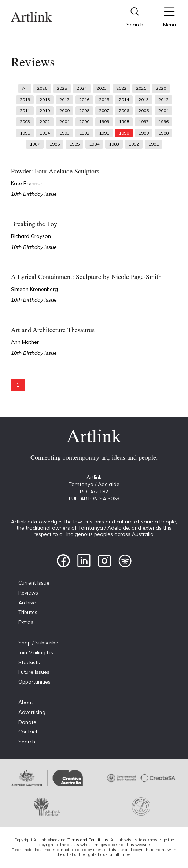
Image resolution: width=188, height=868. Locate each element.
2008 (84, 111)
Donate (27, 722)
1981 (154, 144)
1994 (45, 133)
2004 (163, 111)
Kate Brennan (27, 183)
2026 (42, 88)
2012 (163, 100)
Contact (28, 732)
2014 (124, 100)
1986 (55, 144)
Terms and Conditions (88, 840)
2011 (25, 111)
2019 (25, 100)
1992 (84, 133)
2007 (104, 111)
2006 (124, 111)
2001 (64, 122)
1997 (144, 122)
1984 (94, 144)
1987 (35, 144)
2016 (84, 100)
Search (27, 742)
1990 (124, 133)
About (26, 702)
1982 (134, 144)
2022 (121, 88)
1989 (144, 133)
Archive (27, 603)
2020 (161, 88)
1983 (114, 144)
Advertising (32, 712)
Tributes (28, 612)
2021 (141, 88)
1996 (163, 122)
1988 (163, 133)
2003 (25, 122)
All (25, 88)
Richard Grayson (31, 236)
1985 (74, 144)
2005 (144, 111)
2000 (84, 122)
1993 (64, 133)
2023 (102, 88)
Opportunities (34, 682)
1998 (124, 122)
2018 (45, 100)
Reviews (28, 593)
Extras (26, 622)
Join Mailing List (37, 652)
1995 (25, 133)
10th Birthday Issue (34, 194)
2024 (82, 88)
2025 (62, 88)
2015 (104, 100)
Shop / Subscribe (38, 643)
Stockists (29, 662)
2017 (64, 100)
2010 (45, 111)
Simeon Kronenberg (34, 289)
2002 (45, 122)
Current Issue (34, 583)
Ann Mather (25, 342)
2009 (64, 111)
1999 (104, 122)
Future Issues (34, 672)
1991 (104, 133)
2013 (144, 100)
